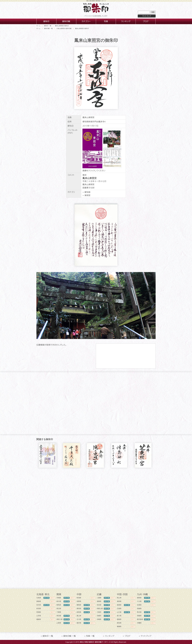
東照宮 (87, 195)
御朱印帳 (46, 598)
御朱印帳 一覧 (70, 636)
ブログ (128, 636)
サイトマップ (147, 16)
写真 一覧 (90, 636)
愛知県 (87, 192)
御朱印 (53, 598)
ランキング (110, 636)
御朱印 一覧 (48, 636)
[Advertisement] (96, 493)
